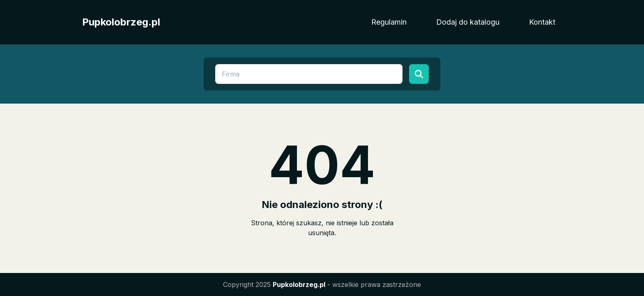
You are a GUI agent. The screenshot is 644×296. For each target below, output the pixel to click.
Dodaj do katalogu (468, 22)
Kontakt (542, 22)
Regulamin (389, 22)
